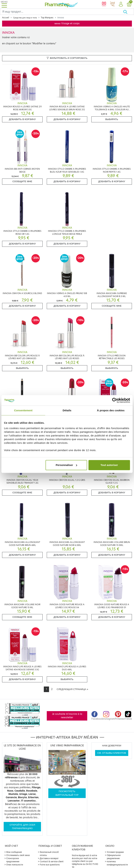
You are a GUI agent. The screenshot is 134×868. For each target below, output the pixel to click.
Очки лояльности (15, 865)
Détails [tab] (67, 410)
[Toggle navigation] (4, 4)
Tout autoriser (109, 465)
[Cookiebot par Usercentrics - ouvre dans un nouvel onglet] (115, 400)
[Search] (62, 12)
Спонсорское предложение (13, 860)
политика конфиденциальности (117, 863)
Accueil (6, 18)
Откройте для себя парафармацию (22, 827)
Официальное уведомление (114, 857)
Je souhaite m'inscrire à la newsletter (67, 716)
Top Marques (47, 18)
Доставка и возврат (49, 858)
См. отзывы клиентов (112, 753)
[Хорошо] (129, 12)
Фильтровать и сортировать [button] (67, 58)
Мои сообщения (14, 852)
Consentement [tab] (23, 410)
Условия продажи (115, 852)
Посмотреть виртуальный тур (67, 793)
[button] (121, 4)
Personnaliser (66, 465)
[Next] (72, 689)
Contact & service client (52, 861)
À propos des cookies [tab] (111, 410)
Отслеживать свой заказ (18, 855)
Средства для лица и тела (25, 18)
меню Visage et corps (67, 23)
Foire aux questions (50, 865)
